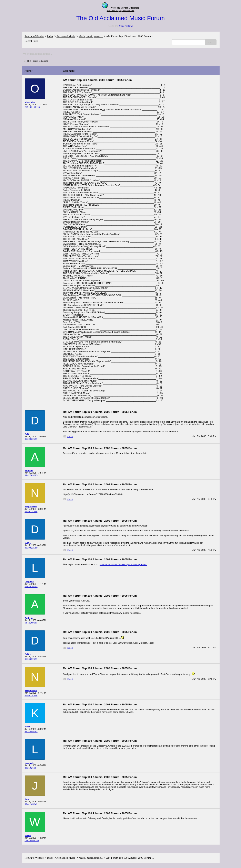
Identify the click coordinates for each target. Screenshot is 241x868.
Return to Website (34, 36)
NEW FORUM (126, 26)
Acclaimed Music (66, 36)
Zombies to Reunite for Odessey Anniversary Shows (123, 564)
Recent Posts (32, 41)
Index (50, 36)
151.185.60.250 (32, 840)
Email (70, 436)
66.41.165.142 (31, 804)
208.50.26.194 (31, 586)
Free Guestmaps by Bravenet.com (121, 10)
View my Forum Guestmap (125, 8)
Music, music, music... (91, 36)
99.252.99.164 (31, 731)
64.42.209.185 (31, 475)
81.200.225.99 (31, 439)
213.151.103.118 (32, 107)
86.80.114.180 (31, 511)
